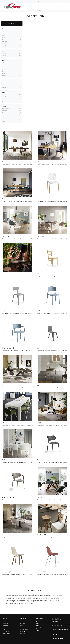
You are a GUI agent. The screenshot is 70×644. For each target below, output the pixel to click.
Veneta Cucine (5, 46)
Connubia (4, 33)
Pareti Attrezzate (40, 622)
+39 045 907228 (58, 626)
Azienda (31, 6)
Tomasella (4, 44)
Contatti (64, 6)
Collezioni (37, 6)
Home (26, 11)
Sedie (37, 11)
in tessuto (4, 76)
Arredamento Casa (31, 11)
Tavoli (37, 629)
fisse (3, 95)
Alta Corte (4, 31)
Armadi (21, 625)
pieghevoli (4, 99)
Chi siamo (5, 620)
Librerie (38, 620)
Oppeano (4, 115)
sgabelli (4, 101)
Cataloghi (43, 6)
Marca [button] (3, 29)
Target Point (4, 42)
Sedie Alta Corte (42, 11)
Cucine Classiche (7, 633)
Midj (3, 39)
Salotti (38, 625)
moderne (4, 87)
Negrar (3, 113)
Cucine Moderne (7, 631)
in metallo (4, 69)
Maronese (4, 37)
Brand (4, 622)
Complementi (23, 633)
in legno (4, 67)
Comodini (22, 622)
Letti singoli (22, 624)
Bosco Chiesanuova (6, 108)
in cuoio (4, 63)
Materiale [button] (4, 61)
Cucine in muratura (7, 635)
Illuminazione (23, 631)
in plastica (4, 73)
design (3, 85)
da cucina (4, 53)
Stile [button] (3, 81)
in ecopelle (4, 65)
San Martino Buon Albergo (8, 119)
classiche (4, 83)
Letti (21, 620)
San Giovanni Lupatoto (7, 117)
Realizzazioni (58, 6)
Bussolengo (4, 111)
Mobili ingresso (40, 627)
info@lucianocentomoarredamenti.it (60, 630)
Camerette (22, 627)
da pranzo (4, 55)
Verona (3, 121)
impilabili (4, 97)
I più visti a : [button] (5, 106)
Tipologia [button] (4, 92)
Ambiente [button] (4, 51)
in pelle (3, 71)
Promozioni (50, 6)
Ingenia (3, 35)
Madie (38, 624)
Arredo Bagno (39, 632)
